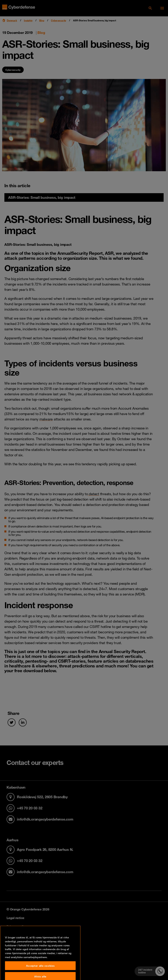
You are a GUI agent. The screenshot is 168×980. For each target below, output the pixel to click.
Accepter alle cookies (40, 974)
